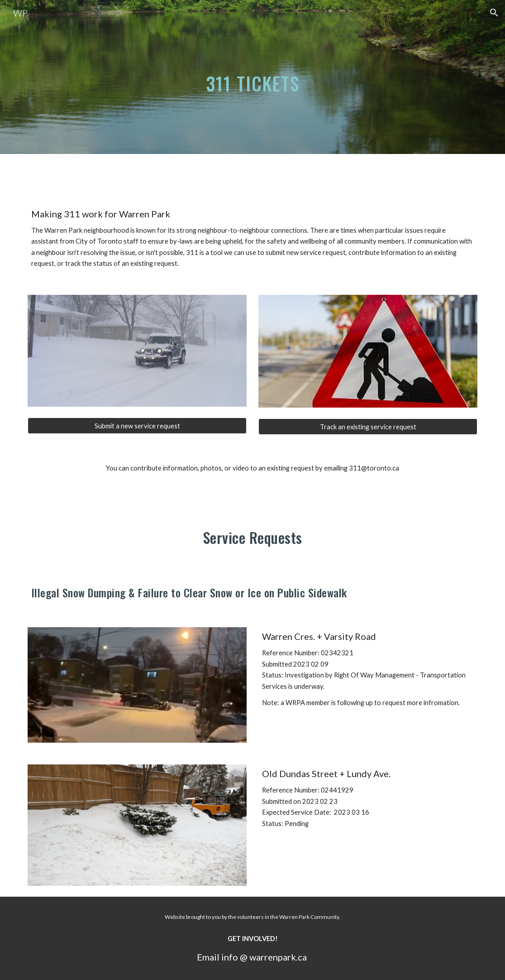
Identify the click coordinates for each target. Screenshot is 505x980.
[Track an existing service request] (368, 427)
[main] (253, 77)
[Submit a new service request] (137, 426)
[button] (494, 13)
